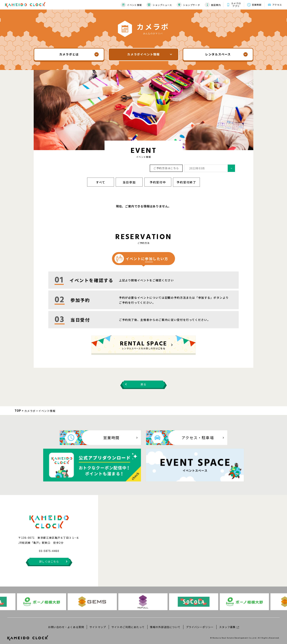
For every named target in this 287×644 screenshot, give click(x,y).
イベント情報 (129, 5)
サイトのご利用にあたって (128, 623)
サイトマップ (98, 623)
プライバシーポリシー (199, 623)
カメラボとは (69, 54)
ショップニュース (157, 5)
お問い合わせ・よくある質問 (67, 623)
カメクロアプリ (235, 5)
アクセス (277, 5)
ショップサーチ (187, 5)
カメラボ (30, 410)
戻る (143, 384)
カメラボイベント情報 (143, 54)
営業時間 (256, 5)
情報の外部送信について (165, 623)
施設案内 (211, 5)
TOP (18, 410)
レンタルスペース (218, 54)
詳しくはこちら (49, 558)
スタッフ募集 (228, 623)
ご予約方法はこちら (166, 168)
